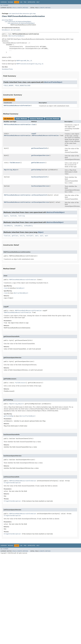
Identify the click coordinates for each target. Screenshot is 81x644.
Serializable (16, 30)
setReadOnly (28, 226)
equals (6, 216)
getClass (15, 236)
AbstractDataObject (55, 222)
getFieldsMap (36, 170)
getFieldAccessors (38, 163)
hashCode (13, 216)
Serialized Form (7, 69)
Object (15, 170)
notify (22, 236)
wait (37, 236)
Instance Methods (36, 119)
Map (5, 170)
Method (25, 8)
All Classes (4, 5)
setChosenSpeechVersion (40, 202)
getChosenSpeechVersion (40, 155)
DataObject (6, 30)
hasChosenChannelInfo (39, 177)
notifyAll (30, 236)
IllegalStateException (12, 483)
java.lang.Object (7, 20)
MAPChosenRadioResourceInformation (17, 106)
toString (21, 216)
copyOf (34, 134)
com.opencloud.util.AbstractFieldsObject (21, 23)
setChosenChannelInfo (39, 195)
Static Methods (21, 119)
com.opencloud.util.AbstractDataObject (18, 22)
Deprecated (31, 2)
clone (33, 125)
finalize (7, 236)
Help (38, 2)
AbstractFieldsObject (16, 36)
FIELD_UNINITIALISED (23, 86)
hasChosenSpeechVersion (40, 186)
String (10, 170)
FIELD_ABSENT (9, 86)
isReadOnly (18, 226)
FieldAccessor (15, 163)
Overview (4, 2)
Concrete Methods (53, 119)
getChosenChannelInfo (39, 148)
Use (21, 2)
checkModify (8, 226)
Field (14, 8)
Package (10, 2)
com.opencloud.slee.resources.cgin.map (22, 14)
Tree (25, 2)
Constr (19, 8)
